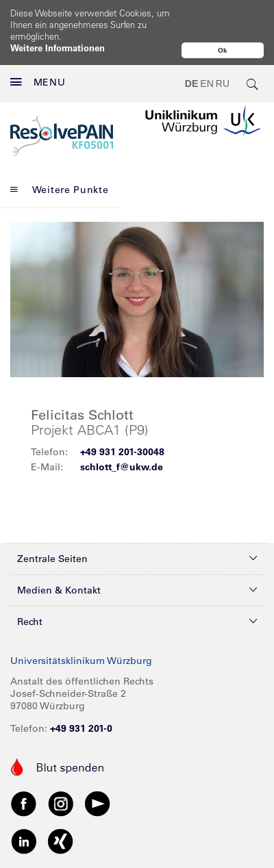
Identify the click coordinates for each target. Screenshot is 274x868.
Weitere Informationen (58, 48)
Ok (223, 50)
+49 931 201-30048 (122, 423)
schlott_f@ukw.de (122, 438)
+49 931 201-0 (81, 700)
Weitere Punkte (60, 161)
